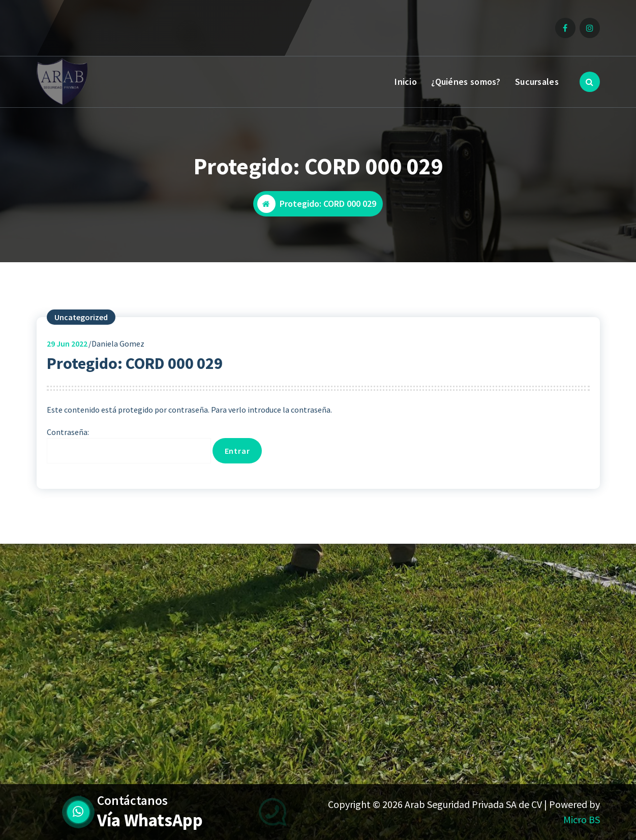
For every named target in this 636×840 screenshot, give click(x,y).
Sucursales (537, 82)
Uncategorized (81, 317)
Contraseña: (129, 445)
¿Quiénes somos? (466, 82)
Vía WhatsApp (150, 820)
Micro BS (582, 819)
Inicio (406, 82)
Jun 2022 (67, 344)
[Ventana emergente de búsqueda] (590, 82)
